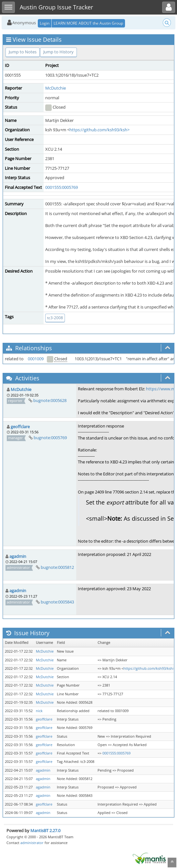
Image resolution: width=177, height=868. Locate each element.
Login (45, 23)
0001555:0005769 (62, 187)
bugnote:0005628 (50, 400)
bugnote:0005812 (57, 567)
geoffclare (20, 427)
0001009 (36, 359)
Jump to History (58, 52)
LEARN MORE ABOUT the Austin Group (88, 23)
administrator (32, 843)
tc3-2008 (55, 318)
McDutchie (56, 88)
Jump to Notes (23, 52)
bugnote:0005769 (50, 438)
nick (39, 711)
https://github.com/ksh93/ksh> (99, 130)
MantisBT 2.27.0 (45, 830)
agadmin (18, 556)
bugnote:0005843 (57, 602)
